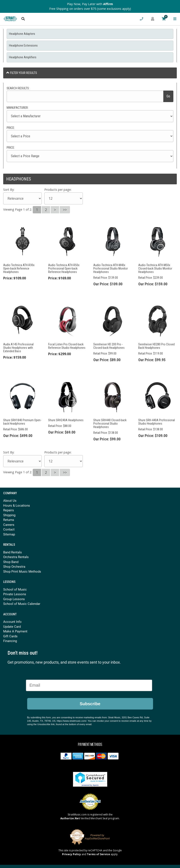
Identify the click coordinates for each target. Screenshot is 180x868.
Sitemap (9, 534)
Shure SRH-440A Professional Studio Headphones (157, 422)
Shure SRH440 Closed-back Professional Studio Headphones (110, 424)
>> (65, 210)
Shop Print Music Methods (22, 571)
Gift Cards (10, 636)
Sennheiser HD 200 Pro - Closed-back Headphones (109, 346)
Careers (9, 525)
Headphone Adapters (22, 34)
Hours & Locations (17, 505)
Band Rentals (13, 552)
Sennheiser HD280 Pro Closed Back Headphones (156, 346)
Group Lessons (14, 599)
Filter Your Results (22, 73)
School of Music (15, 589)
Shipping (9, 515)
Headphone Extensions (23, 45)
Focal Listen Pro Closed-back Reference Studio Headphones (67, 346)
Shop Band (11, 562)
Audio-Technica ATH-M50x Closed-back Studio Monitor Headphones (155, 268)
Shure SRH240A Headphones (66, 420)
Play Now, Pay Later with (90, 4)
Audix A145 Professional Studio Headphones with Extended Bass (18, 348)
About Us (10, 500)
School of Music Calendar (22, 604)
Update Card (12, 626)
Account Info (12, 622)
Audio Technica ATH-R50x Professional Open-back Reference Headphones (64, 268)
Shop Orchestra (14, 566)
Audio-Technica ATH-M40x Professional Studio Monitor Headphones (111, 268)
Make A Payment (15, 631)
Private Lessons (15, 594)
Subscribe (90, 704)
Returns (9, 520)
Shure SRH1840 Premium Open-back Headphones (22, 422)
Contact (9, 529)
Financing (10, 641)
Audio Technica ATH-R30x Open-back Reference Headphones (19, 268)
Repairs (9, 510)
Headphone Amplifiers (23, 57)
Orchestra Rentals (16, 557)
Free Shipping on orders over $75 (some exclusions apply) (90, 9)
